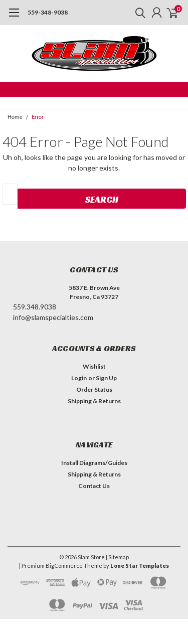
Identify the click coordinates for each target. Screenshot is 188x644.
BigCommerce (64, 566)
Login (79, 378)
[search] (138, 13)
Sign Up (106, 378)
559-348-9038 (48, 12)
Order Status (94, 389)
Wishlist (94, 366)
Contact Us (94, 486)
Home (15, 117)
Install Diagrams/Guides (94, 463)
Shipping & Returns (94, 401)
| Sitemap (117, 557)
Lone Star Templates (140, 566)
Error (38, 117)
